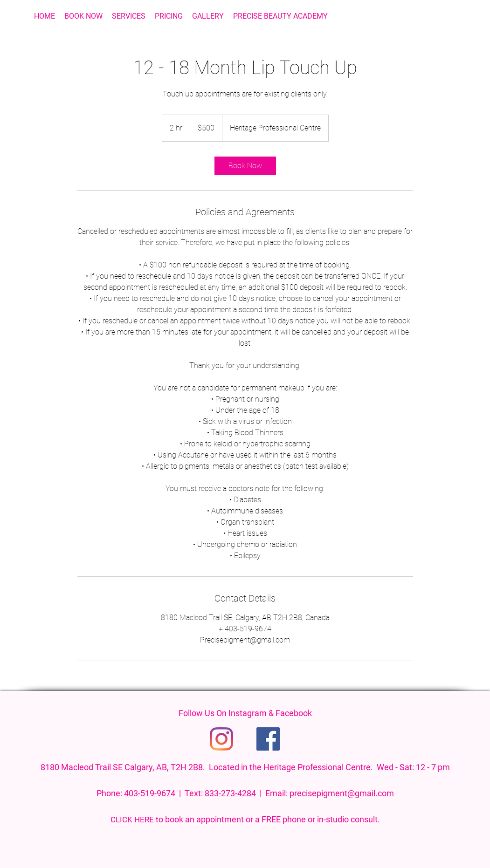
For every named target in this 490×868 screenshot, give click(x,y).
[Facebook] (268, 739)
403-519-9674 (150, 793)
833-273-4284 (230, 793)
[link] (245, 166)
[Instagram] (221, 739)
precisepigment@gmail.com (342, 793)
